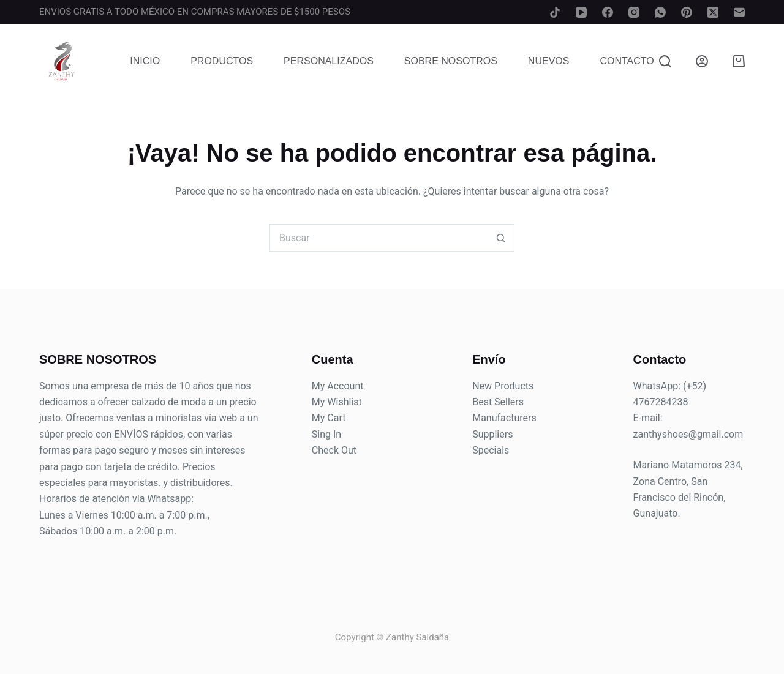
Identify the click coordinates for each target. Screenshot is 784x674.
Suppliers (492, 434)
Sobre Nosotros (451, 61)
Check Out (334, 450)
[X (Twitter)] (713, 12)
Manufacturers (504, 418)
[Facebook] (608, 12)
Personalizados (329, 61)
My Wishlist (337, 402)
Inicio (145, 61)
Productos (222, 61)
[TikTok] (555, 12)
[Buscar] (665, 61)
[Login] (702, 61)
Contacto (627, 61)
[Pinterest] (687, 12)
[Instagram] (634, 12)
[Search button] (501, 238)
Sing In (326, 434)
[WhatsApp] (660, 12)
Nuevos (549, 61)
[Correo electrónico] (739, 12)
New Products (503, 386)
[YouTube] (581, 12)
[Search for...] (378, 238)
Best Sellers (498, 402)
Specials (491, 450)
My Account (338, 386)
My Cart (329, 418)
